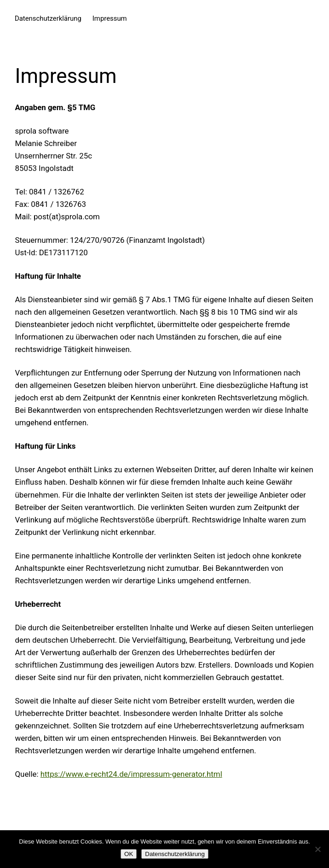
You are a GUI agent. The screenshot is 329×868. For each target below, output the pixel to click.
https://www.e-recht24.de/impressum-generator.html (131, 774)
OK (129, 854)
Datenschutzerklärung (48, 18)
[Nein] (317, 849)
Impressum (110, 18)
